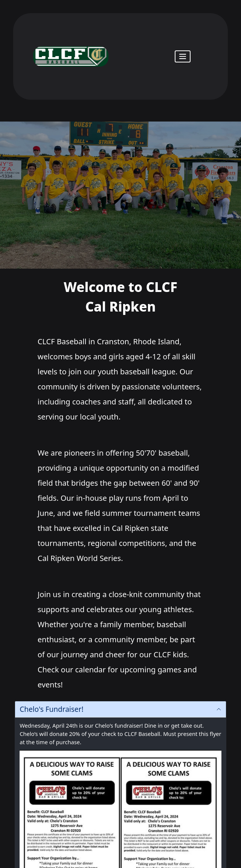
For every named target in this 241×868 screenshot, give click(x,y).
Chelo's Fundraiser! (51, 709)
